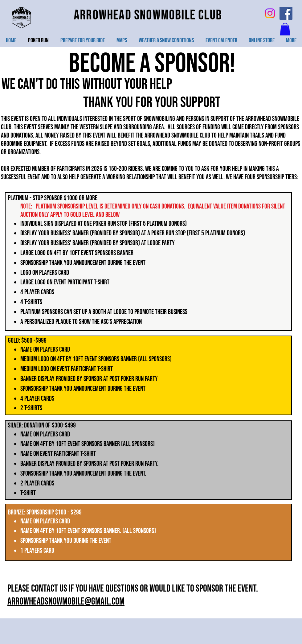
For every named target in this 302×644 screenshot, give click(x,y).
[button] (285, 29)
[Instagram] (270, 13)
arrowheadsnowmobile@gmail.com (66, 602)
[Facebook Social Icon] (286, 13)
